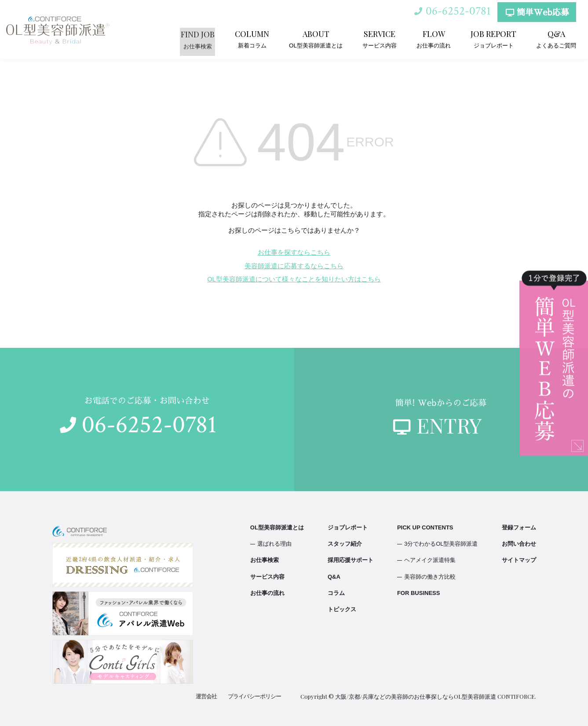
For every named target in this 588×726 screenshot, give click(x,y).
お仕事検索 (199, 39)
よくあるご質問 (556, 39)
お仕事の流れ (434, 39)
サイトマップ (519, 560)
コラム (336, 593)
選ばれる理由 (274, 544)
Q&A (334, 577)
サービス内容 (380, 39)
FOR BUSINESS (419, 593)
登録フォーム (519, 527)
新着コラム (252, 39)
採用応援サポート (351, 560)
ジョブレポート (493, 39)
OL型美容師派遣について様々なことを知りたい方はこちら (294, 279)
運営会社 (207, 696)
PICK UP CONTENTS (425, 527)
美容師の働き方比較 (430, 577)
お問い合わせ (519, 544)
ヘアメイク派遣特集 (430, 560)
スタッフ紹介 (345, 544)
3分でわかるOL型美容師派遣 (441, 544)
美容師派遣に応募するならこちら (294, 266)
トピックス (342, 609)
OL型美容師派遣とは (316, 39)
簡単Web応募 (537, 14)
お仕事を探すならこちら (294, 252)
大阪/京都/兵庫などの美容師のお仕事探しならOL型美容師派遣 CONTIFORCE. (436, 696)
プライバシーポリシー (255, 696)
